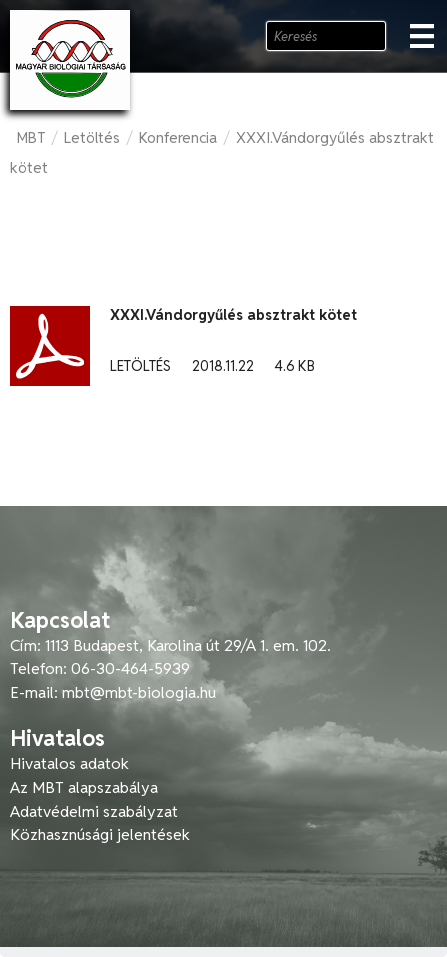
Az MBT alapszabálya (84, 787)
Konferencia (178, 137)
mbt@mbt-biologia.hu (139, 692)
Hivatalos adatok (69, 763)
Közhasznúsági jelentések (100, 834)
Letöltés (92, 137)
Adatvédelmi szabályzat (94, 811)
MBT (31, 137)
